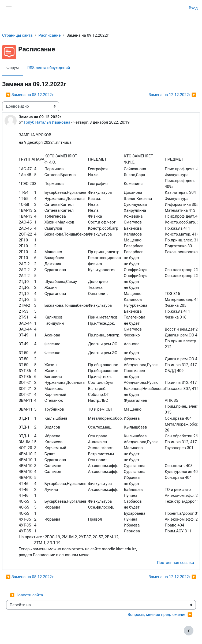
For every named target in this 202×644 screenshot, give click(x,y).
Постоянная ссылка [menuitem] (175, 563)
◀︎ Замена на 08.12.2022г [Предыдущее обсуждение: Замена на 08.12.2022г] (30, 95)
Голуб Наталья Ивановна (47, 122)
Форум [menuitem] (13, 68)
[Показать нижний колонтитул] (189, 631)
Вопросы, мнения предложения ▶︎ (160, 615)
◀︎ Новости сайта (26, 595)
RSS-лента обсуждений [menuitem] (49, 68)
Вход (193, 8)
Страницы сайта (17, 35)
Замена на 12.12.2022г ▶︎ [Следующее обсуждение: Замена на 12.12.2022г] (172, 95)
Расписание (49, 35)
